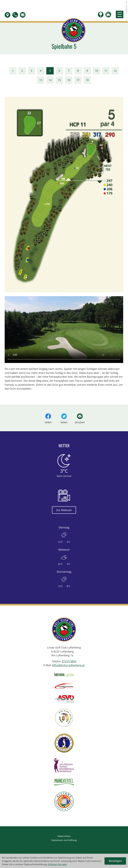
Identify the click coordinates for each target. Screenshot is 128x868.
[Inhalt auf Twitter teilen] (64, 419)
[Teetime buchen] (102, 15)
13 (41, 80)
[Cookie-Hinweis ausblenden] (115, 861)
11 (106, 71)
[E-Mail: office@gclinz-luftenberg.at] (24, 15)
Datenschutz (64, 836)
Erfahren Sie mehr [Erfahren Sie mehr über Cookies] (58, 864)
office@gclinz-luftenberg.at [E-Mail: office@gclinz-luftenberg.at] (68, 665)
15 (59, 80)
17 (78, 80)
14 (50, 80)
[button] (8, 15)
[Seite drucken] (80, 419)
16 (69, 80)
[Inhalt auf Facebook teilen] (48, 419)
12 (115, 71)
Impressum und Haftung (64, 840)
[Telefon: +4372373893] (69, 661)
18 (87, 80)
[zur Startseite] (64, 20)
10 (96, 71)
